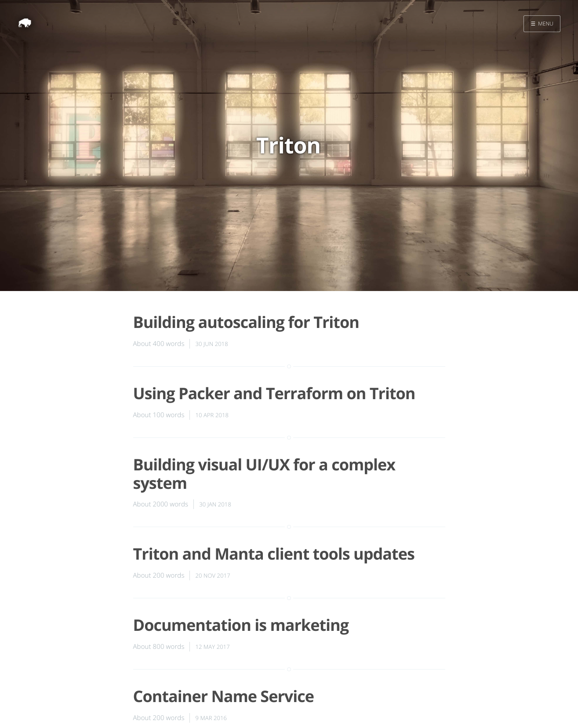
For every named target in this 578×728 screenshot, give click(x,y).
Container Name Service (224, 696)
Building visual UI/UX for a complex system (264, 473)
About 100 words (159, 415)
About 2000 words (161, 504)
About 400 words (159, 344)
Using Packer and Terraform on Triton (274, 393)
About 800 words (159, 647)
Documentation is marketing (241, 625)
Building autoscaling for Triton (246, 322)
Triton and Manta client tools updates (274, 554)
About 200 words (159, 575)
